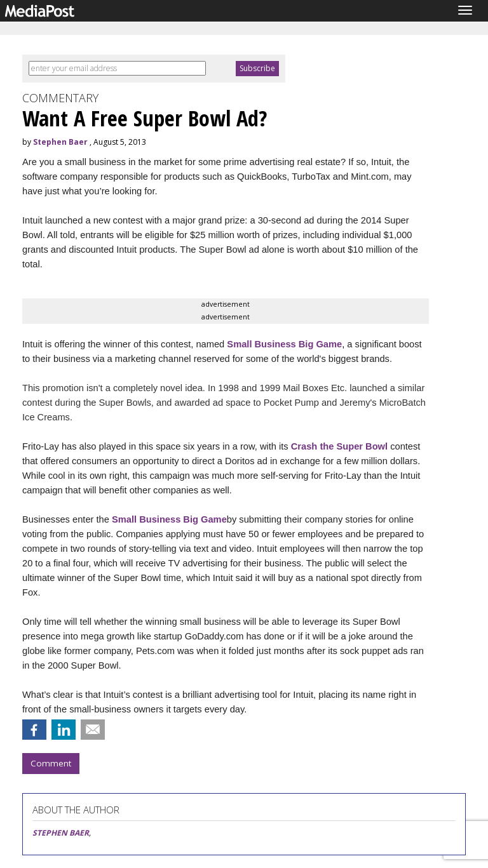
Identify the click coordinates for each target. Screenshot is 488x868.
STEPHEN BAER (61, 833)
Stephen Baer (60, 142)
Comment (51, 763)
